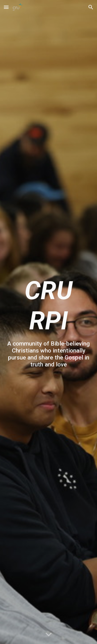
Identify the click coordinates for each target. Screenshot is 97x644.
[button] (6, 7)
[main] (49, 322)
